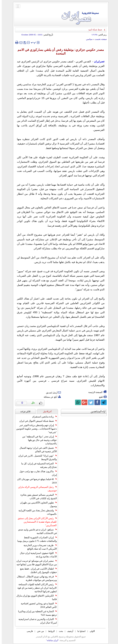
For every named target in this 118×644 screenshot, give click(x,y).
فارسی (28, 631)
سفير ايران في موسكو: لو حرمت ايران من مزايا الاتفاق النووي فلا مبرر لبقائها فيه (35, 563)
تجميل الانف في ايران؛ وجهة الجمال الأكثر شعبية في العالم (36, 450)
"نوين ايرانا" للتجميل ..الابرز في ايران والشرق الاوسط (36, 457)
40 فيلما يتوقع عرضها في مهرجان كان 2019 (35, 481)
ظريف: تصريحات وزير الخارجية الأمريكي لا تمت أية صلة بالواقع (38, 547)
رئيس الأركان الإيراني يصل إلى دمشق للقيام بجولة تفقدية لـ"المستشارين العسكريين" (35, 522)
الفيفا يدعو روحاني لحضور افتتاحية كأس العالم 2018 (37, 605)
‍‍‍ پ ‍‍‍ (32, 42)
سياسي (87, 39)
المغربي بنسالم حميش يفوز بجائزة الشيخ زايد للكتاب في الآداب (37, 497)
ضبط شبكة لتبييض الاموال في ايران (36, 421)
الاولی (90, 631)
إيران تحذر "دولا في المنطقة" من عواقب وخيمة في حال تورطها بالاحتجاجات (38, 440)
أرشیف (68, 631)
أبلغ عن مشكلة (51, 397)
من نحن (39, 631)
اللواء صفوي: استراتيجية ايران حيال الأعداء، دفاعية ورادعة (36, 555)
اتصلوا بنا (80, 631)
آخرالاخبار (46, 412)
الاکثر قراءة (24, 412)
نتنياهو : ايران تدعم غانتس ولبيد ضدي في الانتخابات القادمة (36, 531)
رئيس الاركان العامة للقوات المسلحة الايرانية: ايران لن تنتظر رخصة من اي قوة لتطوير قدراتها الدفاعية (35, 588)
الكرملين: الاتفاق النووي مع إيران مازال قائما (35, 597)
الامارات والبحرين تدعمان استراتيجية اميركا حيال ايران (36, 621)
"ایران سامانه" (51, 640)
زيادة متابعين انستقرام (43, 417)
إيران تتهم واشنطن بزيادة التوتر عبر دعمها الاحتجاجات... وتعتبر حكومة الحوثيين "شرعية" (35, 429)
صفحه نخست (99, 39)
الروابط (50, 631)
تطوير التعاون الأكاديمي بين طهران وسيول (37, 504)
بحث (59, 631)
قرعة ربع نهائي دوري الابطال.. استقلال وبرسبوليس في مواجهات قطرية (35, 578)
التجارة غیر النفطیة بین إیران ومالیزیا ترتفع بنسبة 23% (36, 613)
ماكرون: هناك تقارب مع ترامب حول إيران (36, 473)
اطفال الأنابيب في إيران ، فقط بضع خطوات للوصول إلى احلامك (37, 570)
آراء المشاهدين (96, 412)
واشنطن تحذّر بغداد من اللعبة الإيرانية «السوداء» (36, 512)
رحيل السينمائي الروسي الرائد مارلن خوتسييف (36, 489)
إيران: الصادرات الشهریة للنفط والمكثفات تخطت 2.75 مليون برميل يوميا (35, 539)
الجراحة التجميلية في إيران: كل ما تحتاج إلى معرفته (37, 465)
